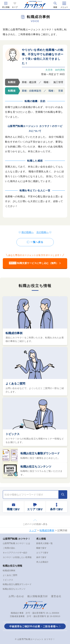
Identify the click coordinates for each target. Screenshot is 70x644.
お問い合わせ (16, 596)
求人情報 (6, 7)
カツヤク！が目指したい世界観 (17, 557)
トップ (33, 530)
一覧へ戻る (37, 242)
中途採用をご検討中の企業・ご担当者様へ (34, 626)
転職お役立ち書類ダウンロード (40, 453)
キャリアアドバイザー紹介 (15, 553)
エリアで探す (42, 553)
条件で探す (41, 557)
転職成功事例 (14, 333)
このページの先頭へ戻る (35, 524)
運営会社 (56, 596)
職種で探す (41, 548)
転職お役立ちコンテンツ (36, 467)
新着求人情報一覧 (44, 543)
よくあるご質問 (15, 384)
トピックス (13, 434)
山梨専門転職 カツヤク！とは (16, 543)
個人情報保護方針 (38, 596)
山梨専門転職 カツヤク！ (17, 539)
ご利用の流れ (9, 548)
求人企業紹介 (42, 562)
